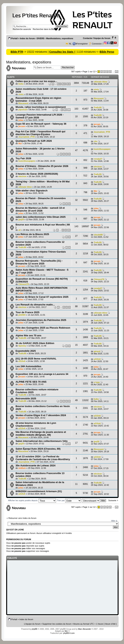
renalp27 (98, 159)
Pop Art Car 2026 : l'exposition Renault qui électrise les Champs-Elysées (40, 133)
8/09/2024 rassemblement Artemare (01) (39, 491)
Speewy (22, 346)
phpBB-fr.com (69, 633)
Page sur (89, 72)
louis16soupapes (102, 149)
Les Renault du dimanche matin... (35, 305)
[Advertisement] (62, 588)
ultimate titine (101, 82)
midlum (22, 468)
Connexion (97, 44)
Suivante (112, 500)
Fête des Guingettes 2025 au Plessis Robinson (43, 328)
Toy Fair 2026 (23, 158)
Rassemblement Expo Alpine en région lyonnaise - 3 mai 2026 (38, 99)
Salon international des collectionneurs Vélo (42, 441)
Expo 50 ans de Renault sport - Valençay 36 (41, 124)
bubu (21, 84)
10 (65, 110)
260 (68, 84)
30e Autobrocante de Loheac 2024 (35, 465)
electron (98, 167)
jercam (22, 126)
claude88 (98, 235)
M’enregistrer (82, 44)
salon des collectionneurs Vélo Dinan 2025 (41, 217)
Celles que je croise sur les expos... (36, 81)
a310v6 (22, 361)
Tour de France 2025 (27, 312)
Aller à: (114, 521)
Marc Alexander (85, 629)
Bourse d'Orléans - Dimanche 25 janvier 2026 (42, 166)
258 (59, 84)
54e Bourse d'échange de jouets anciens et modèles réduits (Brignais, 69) (41, 433)
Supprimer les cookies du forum (57, 624)
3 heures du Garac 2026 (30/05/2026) (37, 174)
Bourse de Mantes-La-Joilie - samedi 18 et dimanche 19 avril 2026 (40, 209)
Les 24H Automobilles (28, 366)
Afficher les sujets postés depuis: (32, 500)
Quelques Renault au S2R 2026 (34, 141)
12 (117, 72)
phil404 (22, 315)
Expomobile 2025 (26, 351)
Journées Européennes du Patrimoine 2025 (41, 320)
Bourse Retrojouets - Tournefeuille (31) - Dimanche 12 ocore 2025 (39, 262)
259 (64, 84)
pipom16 (23, 110)
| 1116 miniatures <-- (87, 52)
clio (96, 141)
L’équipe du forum (32, 624)
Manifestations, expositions (60, 38)
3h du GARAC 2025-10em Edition (35, 343)
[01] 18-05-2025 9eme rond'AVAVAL (36, 359)
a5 (19, 230)
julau (21, 120)
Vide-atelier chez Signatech (32, 191)
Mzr (20, 143)
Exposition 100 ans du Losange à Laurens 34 (42, 374)
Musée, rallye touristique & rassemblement (41, 107)
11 (69, 110)
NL (70, 44)
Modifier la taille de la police (114, 38)
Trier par (69, 500)
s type (97, 382)
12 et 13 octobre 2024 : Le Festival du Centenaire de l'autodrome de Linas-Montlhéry (43, 458)
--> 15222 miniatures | (36, 52)
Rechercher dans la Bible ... (45, 29)
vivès (21, 94)
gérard (97, 351)
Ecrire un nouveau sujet (19, 68)
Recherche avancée (22, 29)
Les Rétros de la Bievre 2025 (32, 234)
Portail (14, 38)
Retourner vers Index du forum (22, 518)
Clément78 (24, 284)
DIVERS (41, 38)
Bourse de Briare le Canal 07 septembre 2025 (42, 297)
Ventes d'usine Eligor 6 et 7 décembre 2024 (41, 415)
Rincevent (23, 103)
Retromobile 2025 (26, 399)
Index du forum (27, 38)
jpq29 (21, 219)
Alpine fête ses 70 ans (28, 335)
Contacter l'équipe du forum (97, 38)
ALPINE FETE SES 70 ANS (31, 382)
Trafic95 (98, 107)
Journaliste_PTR (27, 137)
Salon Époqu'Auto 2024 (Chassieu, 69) (38, 449)
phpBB (34, 629)
